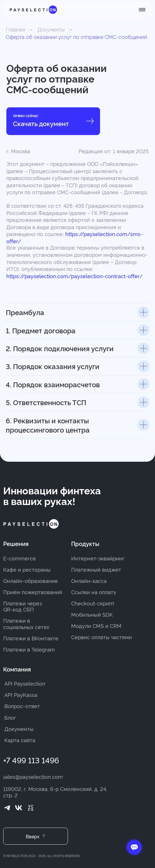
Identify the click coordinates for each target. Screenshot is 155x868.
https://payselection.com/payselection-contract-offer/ (74, 276)
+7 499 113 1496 (31, 760)
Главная (15, 29)
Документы (51, 29)
